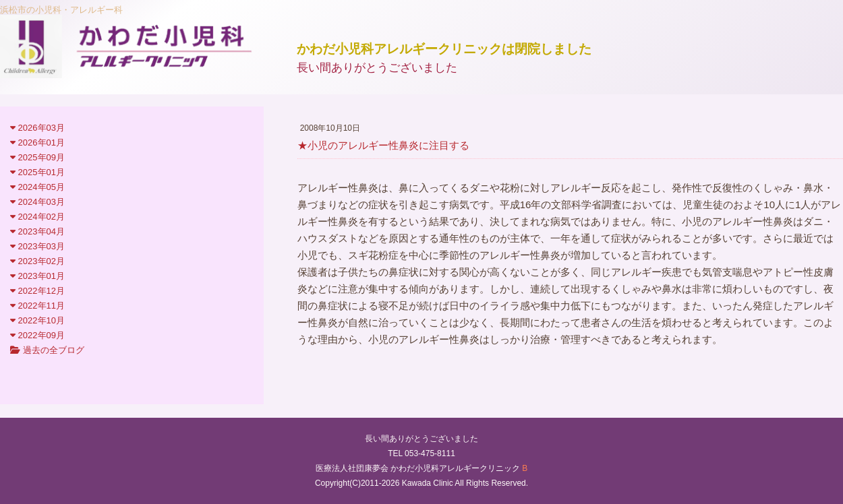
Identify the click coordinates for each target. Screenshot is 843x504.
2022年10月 (37, 320)
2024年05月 (37, 187)
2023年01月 (37, 276)
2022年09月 (37, 335)
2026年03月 (37, 128)
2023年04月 (37, 231)
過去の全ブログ (47, 350)
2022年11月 (37, 306)
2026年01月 (37, 143)
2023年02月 (37, 261)
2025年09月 (37, 157)
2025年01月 (37, 172)
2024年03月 (37, 202)
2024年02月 (37, 217)
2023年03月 (37, 246)
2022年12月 (37, 291)
